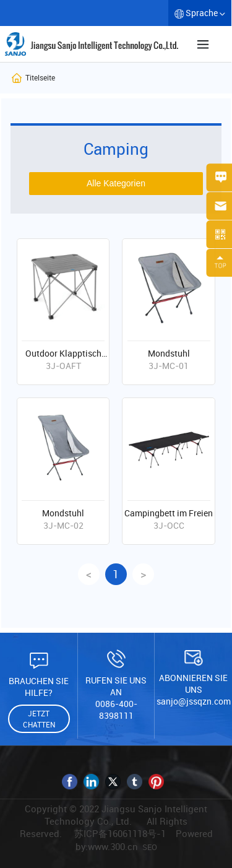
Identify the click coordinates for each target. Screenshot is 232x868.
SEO (150, 847)
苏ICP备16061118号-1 (120, 833)
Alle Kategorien (116, 183)
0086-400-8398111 (116, 710)
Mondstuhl (169, 353)
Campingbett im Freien (169, 513)
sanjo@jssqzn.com (194, 701)
